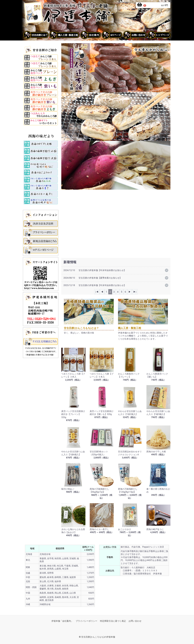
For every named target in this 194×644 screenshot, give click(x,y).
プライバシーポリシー (86, 621)
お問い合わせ (135, 621)
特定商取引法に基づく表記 (113, 621)
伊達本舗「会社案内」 (62, 621)
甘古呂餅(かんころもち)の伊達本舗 (98, 637)
